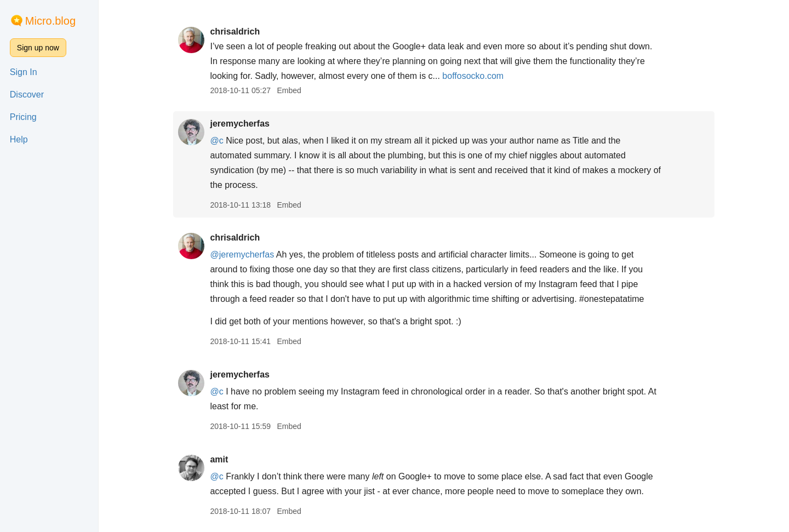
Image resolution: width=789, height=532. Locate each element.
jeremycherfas (240, 124)
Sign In (24, 72)
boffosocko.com (473, 76)
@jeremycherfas (242, 254)
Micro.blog (50, 21)
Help (19, 139)
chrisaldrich (235, 32)
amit (219, 459)
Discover (27, 95)
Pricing (23, 117)
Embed (289, 90)
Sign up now (38, 48)
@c (216, 141)
